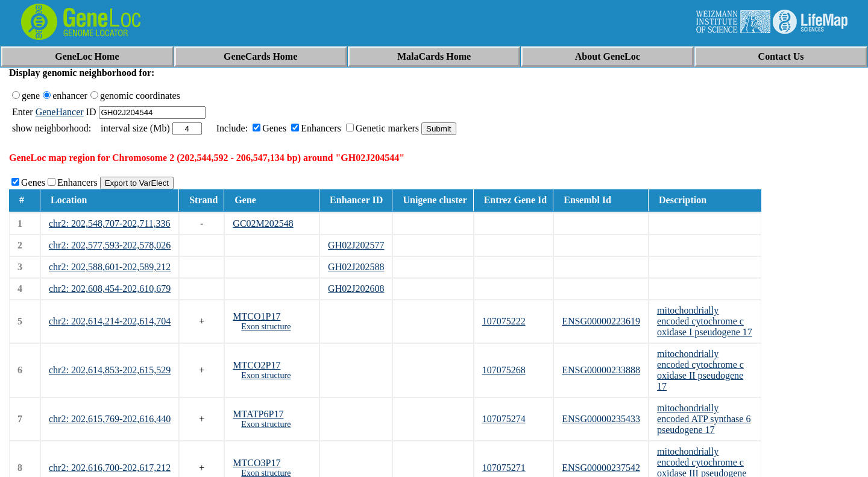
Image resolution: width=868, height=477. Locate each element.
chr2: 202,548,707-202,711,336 (110, 223)
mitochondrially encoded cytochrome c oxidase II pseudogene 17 (700, 370)
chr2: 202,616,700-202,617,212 (110, 468)
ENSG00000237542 (601, 468)
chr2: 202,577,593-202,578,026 (110, 245)
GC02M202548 (263, 223)
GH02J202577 (356, 245)
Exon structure (266, 327)
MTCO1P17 (256, 316)
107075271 (504, 468)
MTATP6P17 (258, 414)
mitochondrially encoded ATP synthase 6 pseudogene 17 (704, 419)
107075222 (504, 321)
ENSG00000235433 (601, 419)
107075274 (504, 419)
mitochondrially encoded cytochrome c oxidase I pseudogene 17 (705, 321)
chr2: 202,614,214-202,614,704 (110, 321)
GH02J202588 (356, 267)
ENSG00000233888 (601, 370)
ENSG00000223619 (601, 321)
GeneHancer (60, 112)
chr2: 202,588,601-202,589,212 (110, 267)
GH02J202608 (356, 289)
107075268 (504, 370)
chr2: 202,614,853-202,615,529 (110, 370)
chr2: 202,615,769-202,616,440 (110, 419)
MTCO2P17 (256, 365)
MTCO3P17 (256, 463)
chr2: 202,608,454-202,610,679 (110, 289)
